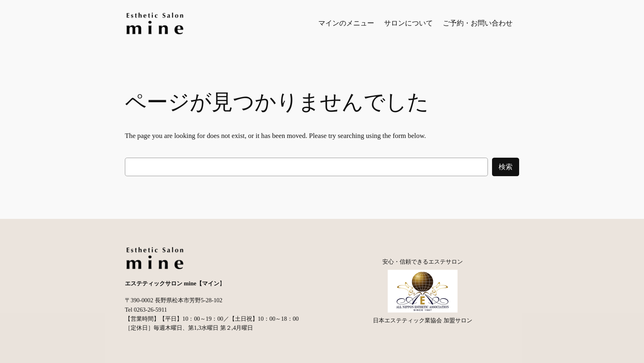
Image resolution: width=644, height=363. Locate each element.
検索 (506, 167)
